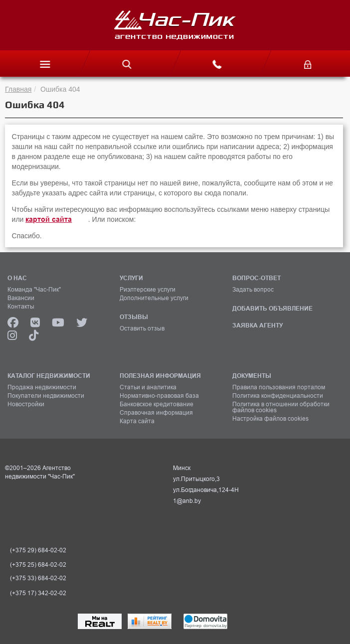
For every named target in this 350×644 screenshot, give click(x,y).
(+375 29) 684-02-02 (38, 550)
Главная (18, 89)
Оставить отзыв (142, 328)
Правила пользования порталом (279, 387)
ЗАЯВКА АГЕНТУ (258, 325)
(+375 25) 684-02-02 (38, 565)
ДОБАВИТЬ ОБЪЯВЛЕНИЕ (272, 308)
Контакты (21, 307)
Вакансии (21, 298)
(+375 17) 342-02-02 (38, 593)
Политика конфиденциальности (278, 396)
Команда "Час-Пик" (34, 290)
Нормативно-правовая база (159, 396)
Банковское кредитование (157, 404)
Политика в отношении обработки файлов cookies (281, 407)
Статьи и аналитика (148, 387)
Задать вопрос (253, 290)
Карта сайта (137, 421)
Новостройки (26, 404)
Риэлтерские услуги (148, 290)
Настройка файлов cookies (270, 419)
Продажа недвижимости (42, 387)
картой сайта (49, 219)
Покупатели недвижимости (46, 396)
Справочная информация (156, 413)
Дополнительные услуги (154, 298)
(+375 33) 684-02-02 (38, 578)
